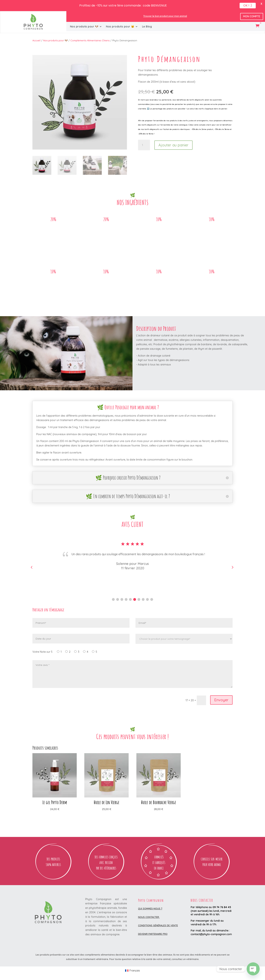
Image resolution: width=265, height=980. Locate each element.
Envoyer (221, 700)
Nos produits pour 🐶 (84, 27)
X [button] (261, 4)
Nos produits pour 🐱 (120, 27)
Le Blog (147, 27)
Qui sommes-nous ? (150, 908)
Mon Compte (252, 16)
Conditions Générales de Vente (158, 925)
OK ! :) (248, 5)
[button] (113, 599)
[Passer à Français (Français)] (132, 970)
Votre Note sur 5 (42, 652)
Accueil (36, 40)
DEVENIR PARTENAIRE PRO (153, 934)
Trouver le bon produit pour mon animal (165, 16)
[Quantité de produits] (144, 145)
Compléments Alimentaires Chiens (90, 40)
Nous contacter (149, 917)
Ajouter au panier (173, 145)
